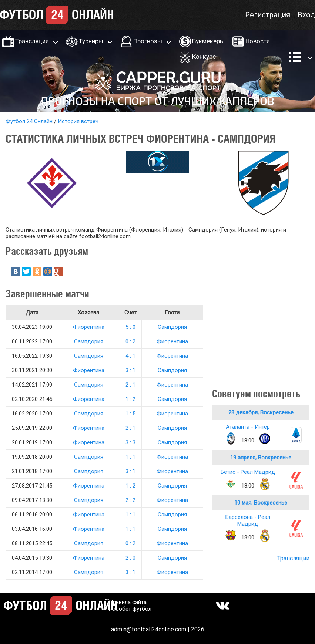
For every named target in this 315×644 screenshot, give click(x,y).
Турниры (91, 41)
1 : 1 (130, 457)
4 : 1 (130, 356)
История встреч (78, 121)
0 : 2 (130, 341)
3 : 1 (130, 370)
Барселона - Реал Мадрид (248, 520)
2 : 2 (130, 500)
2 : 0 (130, 558)
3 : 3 (130, 442)
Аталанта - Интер (248, 427)
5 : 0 (130, 327)
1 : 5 (130, 414)
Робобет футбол (130, 609)
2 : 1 (130, 385)
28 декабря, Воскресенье (261, 412)
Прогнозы (148, 41)
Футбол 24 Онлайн (29, 121)
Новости (258, 41)
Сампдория (172, 327)
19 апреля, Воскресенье (261, 458)
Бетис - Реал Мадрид (248, 472)
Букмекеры (208, 41)
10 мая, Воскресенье (261, 503)
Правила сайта (128, 602)
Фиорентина (89, 327)
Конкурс (204, 57)
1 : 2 (130, 399)
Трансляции (32, 41)
